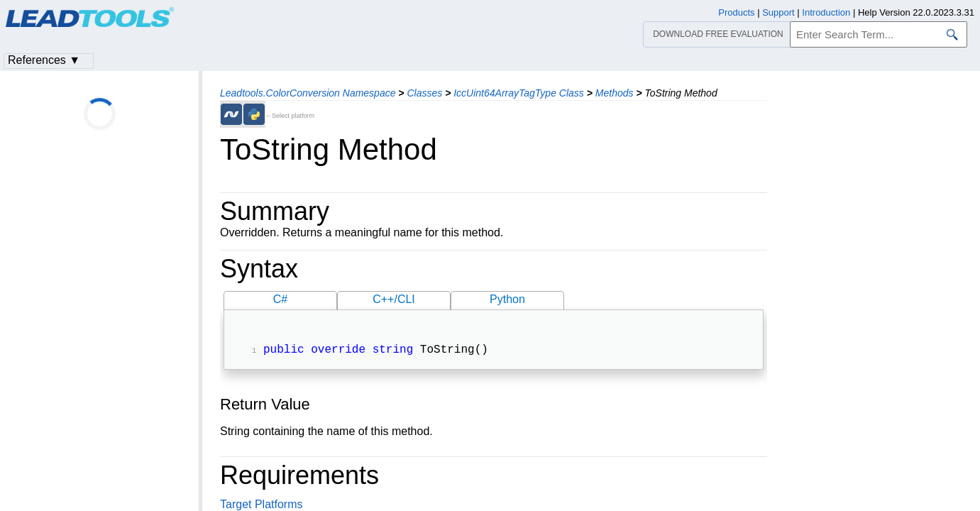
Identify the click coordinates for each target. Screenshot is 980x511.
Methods (615, 93)
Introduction (826, 12)
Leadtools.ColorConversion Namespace (308, 93)
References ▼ (44, 60)
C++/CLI (394, 299)
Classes (424, 93)
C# (280, 299)
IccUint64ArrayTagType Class (519, 93)
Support (778, 12)
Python (507, 299)
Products (736, 12)
